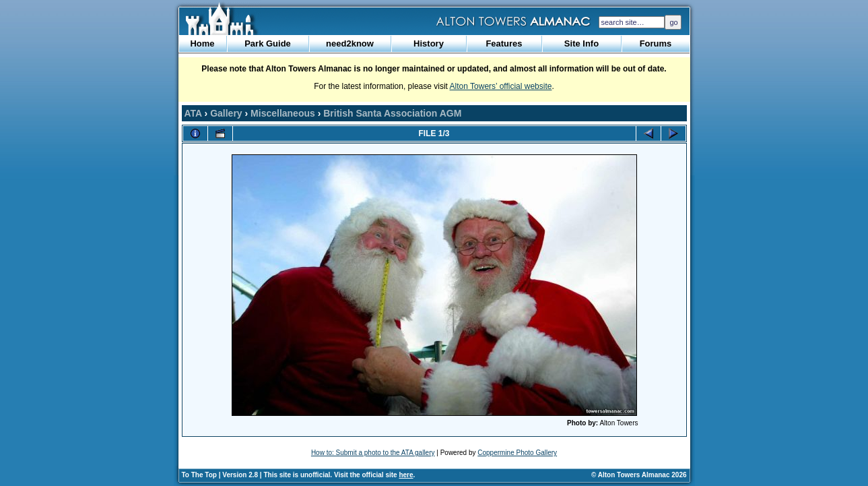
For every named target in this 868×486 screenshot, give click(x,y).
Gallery (226, 113)
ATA (193, 113)
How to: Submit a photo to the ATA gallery (373, 453)
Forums (656, 43)
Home (202, 43)
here (406, 475)
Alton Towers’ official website (501, 86)
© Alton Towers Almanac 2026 (639, 475)
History (429, 43)
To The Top (199, 475)
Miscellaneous (283, 113)
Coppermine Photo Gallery (517, 453)
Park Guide (268, 43)
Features (504, 43)
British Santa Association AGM (392, 113)
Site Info (581, 43)
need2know (350, 43)
